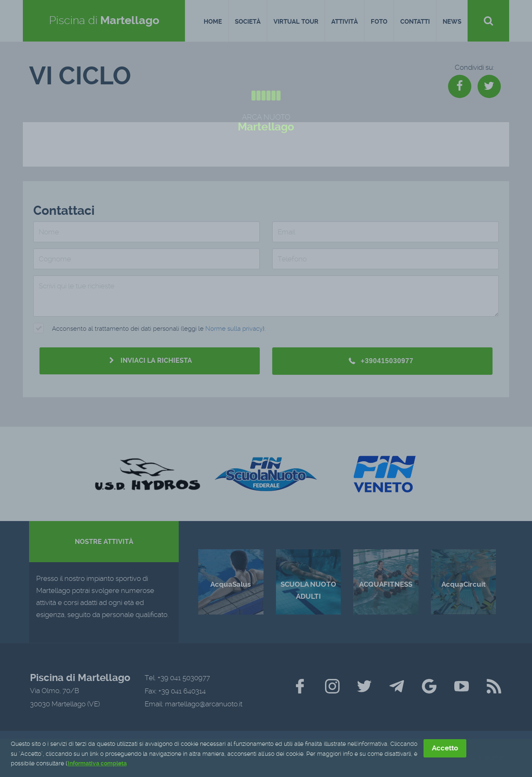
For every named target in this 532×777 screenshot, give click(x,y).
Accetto (445, 748)
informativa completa (97, 764)
